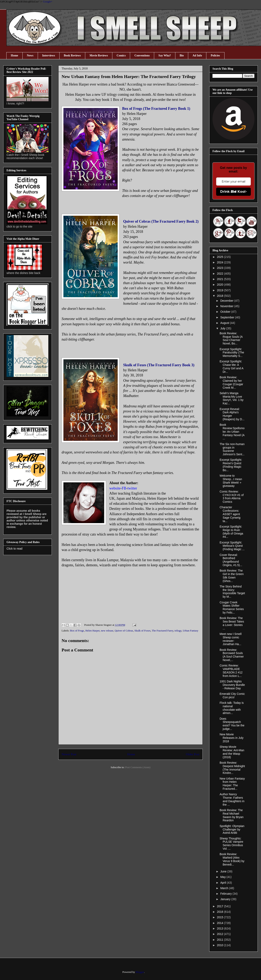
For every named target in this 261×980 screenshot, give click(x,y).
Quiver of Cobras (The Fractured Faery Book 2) (161, 221)
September (228, 317)
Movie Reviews (99, 56)
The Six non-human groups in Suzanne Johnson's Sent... (232, 449)
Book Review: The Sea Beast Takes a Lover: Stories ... (232, 623)
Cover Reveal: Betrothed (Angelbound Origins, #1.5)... (231, 560)
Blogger (140, 972)
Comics (121, 56)
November (227, 306)
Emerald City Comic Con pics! (232, 696)
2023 (221, 268)
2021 (221, 279)
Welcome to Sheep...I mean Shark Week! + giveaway (231, 481)
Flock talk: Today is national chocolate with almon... (232, 708)
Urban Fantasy (190, 631)
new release (107, 631)
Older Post (193, 754)
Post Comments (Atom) (138, 767)
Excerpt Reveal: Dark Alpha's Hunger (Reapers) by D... (232, 414)
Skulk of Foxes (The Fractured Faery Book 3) (159, 365)
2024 (221, 262)
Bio (182, 56)
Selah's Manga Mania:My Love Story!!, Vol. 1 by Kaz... (232, 398)
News (30, 56)
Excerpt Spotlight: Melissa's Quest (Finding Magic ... (232, 546)
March (225, 888)
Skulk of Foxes (142, 631)
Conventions (142, 56)
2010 (221, 945)
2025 (221, 257)
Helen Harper (93, 631)
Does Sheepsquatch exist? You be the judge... (232, 724)
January (226, 899)
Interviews (49, 56)
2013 (221, 928)
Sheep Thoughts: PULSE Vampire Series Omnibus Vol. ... (231, 844)
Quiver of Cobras (124, 631)
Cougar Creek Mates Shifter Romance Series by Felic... (232, 607)
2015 (221, 917)
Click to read (14, 549)
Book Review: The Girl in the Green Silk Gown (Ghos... (232, 576)
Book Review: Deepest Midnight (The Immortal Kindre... (232, 768)
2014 (221, 923)
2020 (221, 285)
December (227, 301)
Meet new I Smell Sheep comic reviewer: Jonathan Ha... (231, 639)
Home (14, 56)
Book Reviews (72, 56)
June (224, 871)
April (223, 883)
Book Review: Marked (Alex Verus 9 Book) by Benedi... (232, 859)
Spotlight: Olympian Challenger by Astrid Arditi (232, 829)
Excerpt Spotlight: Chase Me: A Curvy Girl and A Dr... (231, 366)
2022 (221, 274)
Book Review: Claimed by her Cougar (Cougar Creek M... (231, 382)
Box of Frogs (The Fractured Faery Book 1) (156, 109)
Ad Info (197, 56)
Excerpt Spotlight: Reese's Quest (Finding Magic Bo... (231, 465)
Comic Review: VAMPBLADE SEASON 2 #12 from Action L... (231, 671)
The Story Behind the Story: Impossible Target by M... (232, 592)
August (225, 323)
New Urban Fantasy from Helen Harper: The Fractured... (232, 784)
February (226, 894)
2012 (221, 934)
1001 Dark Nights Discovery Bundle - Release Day (232, 685)
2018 (221, 296)
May (223, 877)
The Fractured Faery (162, 631)
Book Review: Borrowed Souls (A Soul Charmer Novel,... (232, 655)
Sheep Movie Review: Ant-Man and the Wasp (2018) (232, 752)
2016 (221, 912)
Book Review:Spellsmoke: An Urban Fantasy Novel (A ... (232, 432)
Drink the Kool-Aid (234, 192)
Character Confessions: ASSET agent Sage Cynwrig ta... (230, 514)
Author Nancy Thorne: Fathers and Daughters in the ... (232, 799)
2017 (221, 906)
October (226, 312)
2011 (221, 940)
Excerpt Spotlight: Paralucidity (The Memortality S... (232, 353)
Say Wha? (165, 56)
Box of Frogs (77, 631)
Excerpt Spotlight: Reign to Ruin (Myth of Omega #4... (231, 532)
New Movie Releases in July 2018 (232, 738)
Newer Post (69, 754)
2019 (221, 290)
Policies (215, 56)
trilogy (178, 631)
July (223, 328)
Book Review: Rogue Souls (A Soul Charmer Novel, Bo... (231, 338)
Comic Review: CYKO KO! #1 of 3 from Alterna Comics (232, 497)
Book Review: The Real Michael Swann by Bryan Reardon (232, 815)
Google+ (48, 2)
